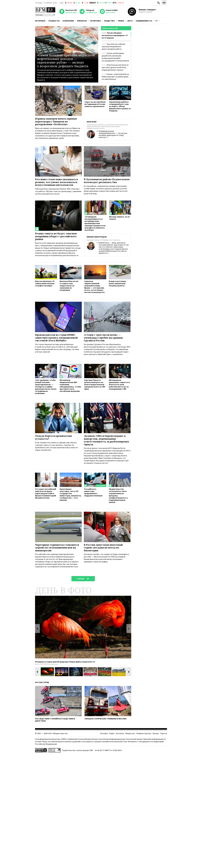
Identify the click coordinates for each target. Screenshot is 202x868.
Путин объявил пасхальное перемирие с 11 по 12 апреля (115, 35)
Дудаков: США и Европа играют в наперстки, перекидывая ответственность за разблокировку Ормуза (106, 447)
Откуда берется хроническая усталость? (55, 444)
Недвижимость (144, 21)
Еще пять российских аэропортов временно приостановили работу (114, 46)
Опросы (164, 742)
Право (121, 21)
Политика (95, 21)
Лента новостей (110, 28)
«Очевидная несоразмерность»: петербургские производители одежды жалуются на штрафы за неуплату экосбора (95, 227)
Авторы (156, 742)
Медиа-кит (130, 742)
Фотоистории (42, 691)
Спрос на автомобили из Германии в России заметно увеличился (95, 105)
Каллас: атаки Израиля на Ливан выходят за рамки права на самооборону (115, 77)
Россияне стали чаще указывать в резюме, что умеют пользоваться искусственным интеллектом (58, 182)
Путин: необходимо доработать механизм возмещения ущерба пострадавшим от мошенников (115, 57)
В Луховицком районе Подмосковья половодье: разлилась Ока (101, 182)
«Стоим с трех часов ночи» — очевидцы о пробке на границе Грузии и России (105, 343)
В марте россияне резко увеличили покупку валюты (117, 288)
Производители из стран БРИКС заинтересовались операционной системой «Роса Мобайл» (58, 343)
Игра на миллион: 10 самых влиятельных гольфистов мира (45, 288)
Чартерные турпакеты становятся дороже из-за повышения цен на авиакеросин (58, 556)
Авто (130, 21)
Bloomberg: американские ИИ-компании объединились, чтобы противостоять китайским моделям (70, 392)
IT (156, 21)
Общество (109, 21)
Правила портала (144, 742)
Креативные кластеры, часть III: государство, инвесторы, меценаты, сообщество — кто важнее (71, 502)
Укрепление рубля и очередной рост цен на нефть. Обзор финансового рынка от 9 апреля (120, 107)
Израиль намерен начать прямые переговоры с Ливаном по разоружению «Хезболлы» (58, 122)
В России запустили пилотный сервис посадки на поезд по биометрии (105, 556)
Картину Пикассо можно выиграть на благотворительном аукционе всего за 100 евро (95, 390)
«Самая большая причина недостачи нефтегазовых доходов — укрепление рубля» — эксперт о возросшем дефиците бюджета (65, 59)
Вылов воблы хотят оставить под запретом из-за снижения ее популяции (69, 290)
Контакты (120, 742)
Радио (112, 742)
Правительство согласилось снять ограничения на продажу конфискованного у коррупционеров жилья (118, 503)
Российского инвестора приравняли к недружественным (93, 500)
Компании (68, 21)
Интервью (40, 21)
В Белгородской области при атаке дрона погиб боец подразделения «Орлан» (115, 67)
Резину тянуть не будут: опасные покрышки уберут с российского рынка (58, 240)
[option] (83, 636)
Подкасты (54, 21)
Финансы (82, 21)
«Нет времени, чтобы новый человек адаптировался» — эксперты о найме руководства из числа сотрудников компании (46, 393)
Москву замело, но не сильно (119, 222)
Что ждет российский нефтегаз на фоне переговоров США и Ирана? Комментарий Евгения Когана (46, 501)
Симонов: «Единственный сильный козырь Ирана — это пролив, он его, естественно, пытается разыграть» (95, 291)
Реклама (104, 742)
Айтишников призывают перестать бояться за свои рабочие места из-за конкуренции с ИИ (119, 390)
